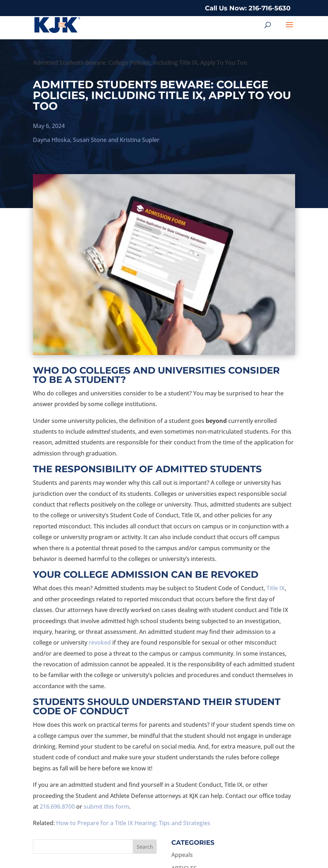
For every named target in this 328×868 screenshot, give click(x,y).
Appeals (182, 855)
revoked (100, 642)
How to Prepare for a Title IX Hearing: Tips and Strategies (133, 823)
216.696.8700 (57, 807)
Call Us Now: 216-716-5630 (248, 8)
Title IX (276, 588)
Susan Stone (90, 140)
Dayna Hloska (52, 140)
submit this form (106, 807)
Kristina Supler (140, 140)
